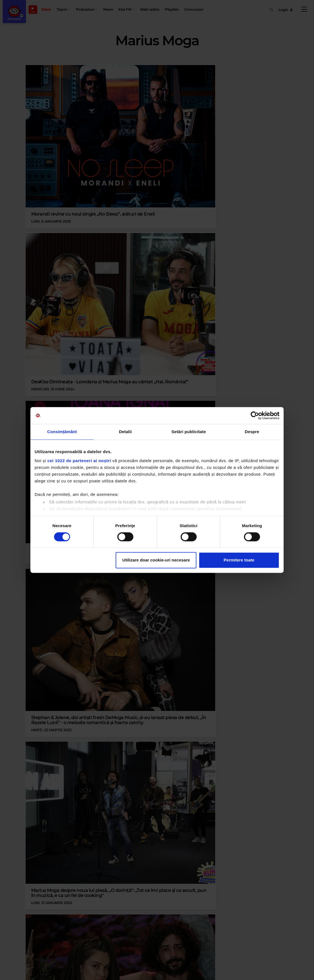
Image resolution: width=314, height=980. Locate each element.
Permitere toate (239, 560)
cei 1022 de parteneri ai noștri (79, 461)
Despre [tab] (252, 432)
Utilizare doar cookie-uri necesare (156, 560)
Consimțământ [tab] (62, 432)
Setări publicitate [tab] (189, 432)
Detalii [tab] (125, 432)
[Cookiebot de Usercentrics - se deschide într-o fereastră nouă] (255, 415)
